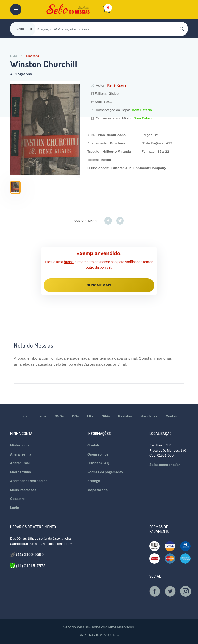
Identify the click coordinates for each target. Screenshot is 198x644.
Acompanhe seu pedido (29, 481)
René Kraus (117, 85)
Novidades (149, 416)
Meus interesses (23, 490)
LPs (90, 416)
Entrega (94, 481)
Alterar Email (20, 463)
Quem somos (98, 454)
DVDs (59, 416)
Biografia (33, 56)
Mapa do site (97, 490)
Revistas (125, 416)
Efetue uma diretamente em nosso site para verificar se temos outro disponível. (99, 265)
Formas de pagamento (105, 472)
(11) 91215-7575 (28, 566)
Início (24, 416)
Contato (172, 416)
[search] (107, 29)
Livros (42, 416)
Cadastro (17, 499)
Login (15, 508)
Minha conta (20, 445)
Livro (14, 56)
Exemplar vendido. (99, 253)
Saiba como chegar (165, 465)
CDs (75, 416)
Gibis (106, 416)
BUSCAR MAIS (99, 285)
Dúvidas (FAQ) (99, 463)
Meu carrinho (20, 472)
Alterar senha (21, 454)
